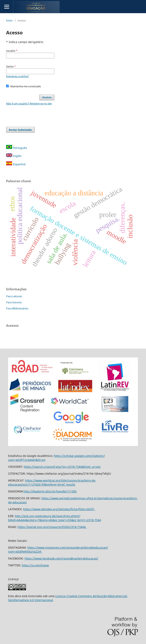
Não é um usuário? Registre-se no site (29, 103)
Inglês (14, 156)
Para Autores (14, 302)
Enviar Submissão (20, 130)
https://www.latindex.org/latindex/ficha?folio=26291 (59, 509)
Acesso (47, 97)
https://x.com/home (35, 565)
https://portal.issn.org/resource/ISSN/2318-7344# (52, 527)
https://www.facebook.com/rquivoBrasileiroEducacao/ (61, 558)
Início (9, 20)
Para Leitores (14, 296)
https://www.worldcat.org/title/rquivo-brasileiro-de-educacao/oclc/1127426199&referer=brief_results (52, 482)
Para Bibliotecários (17, 308)
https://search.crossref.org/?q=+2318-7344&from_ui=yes (62, 467)
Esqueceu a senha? (18, 76)
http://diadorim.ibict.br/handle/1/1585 (50, 491)
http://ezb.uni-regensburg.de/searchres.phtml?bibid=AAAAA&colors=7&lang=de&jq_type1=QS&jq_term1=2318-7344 (55, 518)
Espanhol (16, 164)
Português (17, 148)
